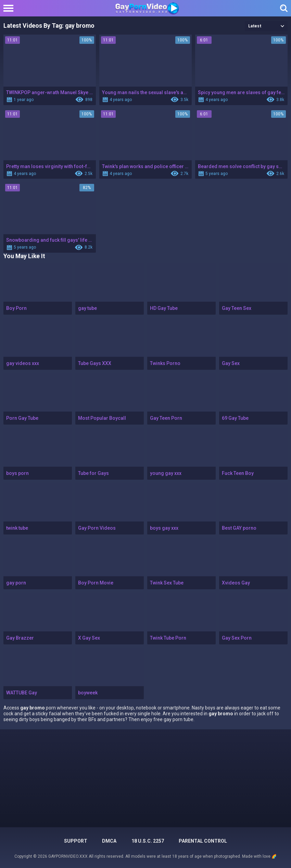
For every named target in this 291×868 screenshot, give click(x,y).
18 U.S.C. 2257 (148, 841)
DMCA (109, 841)
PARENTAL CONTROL (203, 841)
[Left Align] (10, 8)
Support (76, 841)
